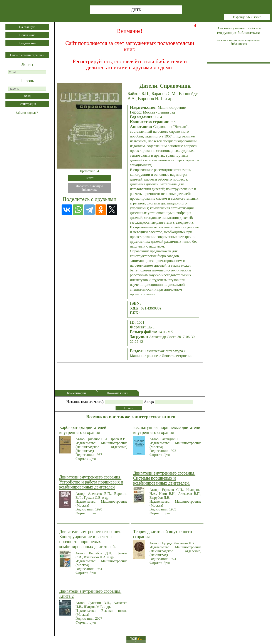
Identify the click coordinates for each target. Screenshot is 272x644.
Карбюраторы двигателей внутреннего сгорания (83, 430)
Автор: (149, 402)
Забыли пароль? (27, 113)
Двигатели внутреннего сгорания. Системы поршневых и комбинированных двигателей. (164, 478)
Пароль (27, 81)
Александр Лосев (163, 337)
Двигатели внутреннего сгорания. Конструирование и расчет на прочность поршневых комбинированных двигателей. (90, 539)
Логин (27, 64)
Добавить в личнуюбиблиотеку (90, 188)
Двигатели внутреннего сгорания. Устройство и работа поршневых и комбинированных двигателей (91, 482)
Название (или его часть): (85, 402)
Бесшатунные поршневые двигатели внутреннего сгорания (167, 430)
